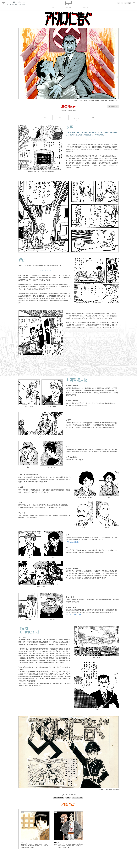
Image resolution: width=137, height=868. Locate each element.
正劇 (68, 798)
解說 (60, 117)
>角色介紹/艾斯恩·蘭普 (74, 615)
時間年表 (85, 7)
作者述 (93, 117)
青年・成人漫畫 (78, 798)
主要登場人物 (77, 117)
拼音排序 (69, 7)
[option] (35, 829)
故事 (44, 117)
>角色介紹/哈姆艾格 (72, 542)
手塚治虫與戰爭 (58, 798)
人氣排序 (52, 7)
